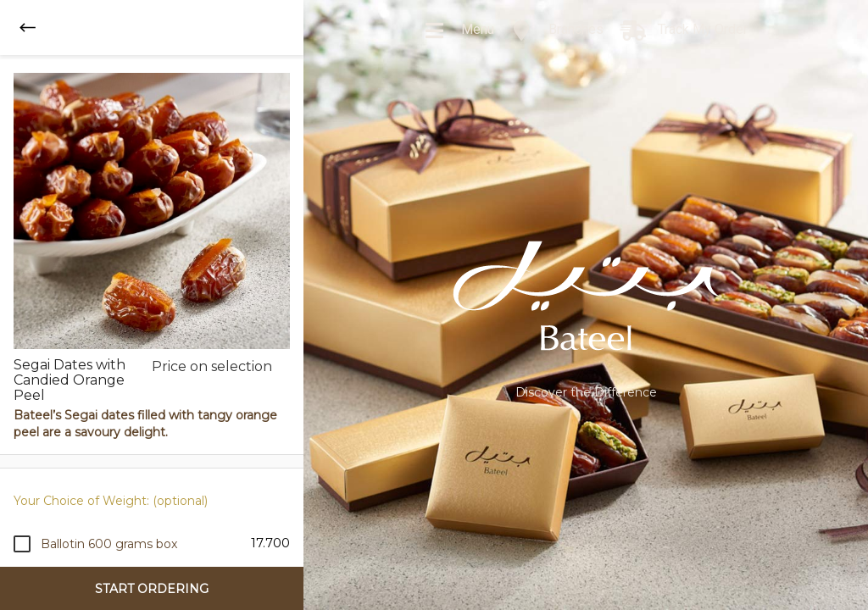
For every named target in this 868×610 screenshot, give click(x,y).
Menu (459, 30)
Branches (557, 30)
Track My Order (684, 30)
